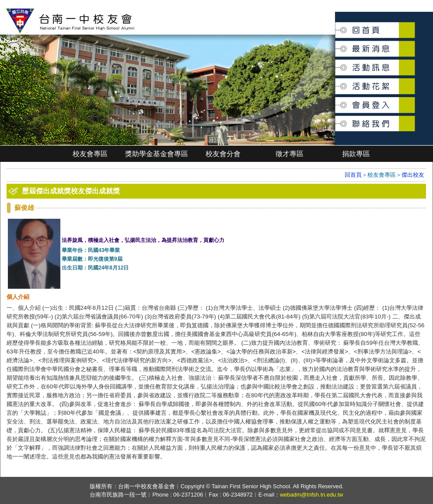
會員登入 (336, 101)
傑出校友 (413, 175)
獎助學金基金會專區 (157, 154)
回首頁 (336, 27)
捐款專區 (356, 154)
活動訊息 (336, 64)
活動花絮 (336, 82)
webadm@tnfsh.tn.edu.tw (312, 495)
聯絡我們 (336, 119)
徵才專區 (290, 154)
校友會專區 (90, 154)
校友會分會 (223, 154)
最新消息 (336, 44)
